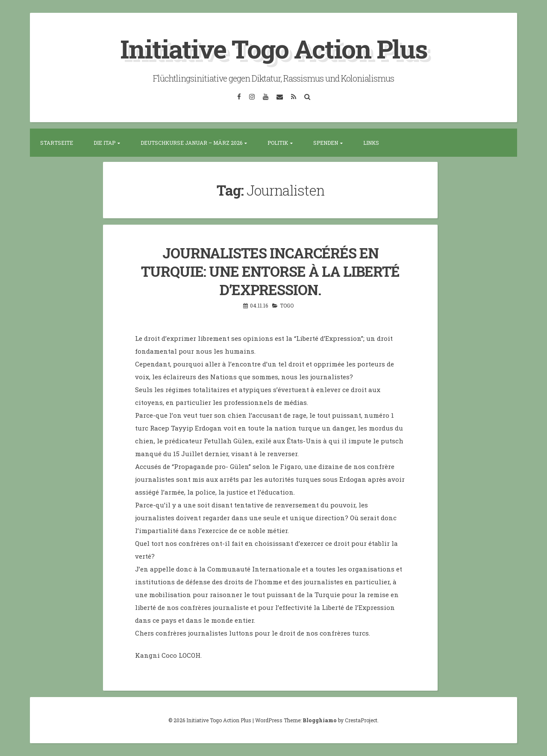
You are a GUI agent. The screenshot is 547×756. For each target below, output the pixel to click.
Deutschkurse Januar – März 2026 (191, 143)
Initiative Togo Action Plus (274, 48)
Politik (278, 143)
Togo (287, 305)
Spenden (326, 143)
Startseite (57, 143)
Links (371, 143)
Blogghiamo (320, 720)
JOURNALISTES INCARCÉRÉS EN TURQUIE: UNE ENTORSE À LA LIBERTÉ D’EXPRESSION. (270, 271)
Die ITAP (104, 143)
